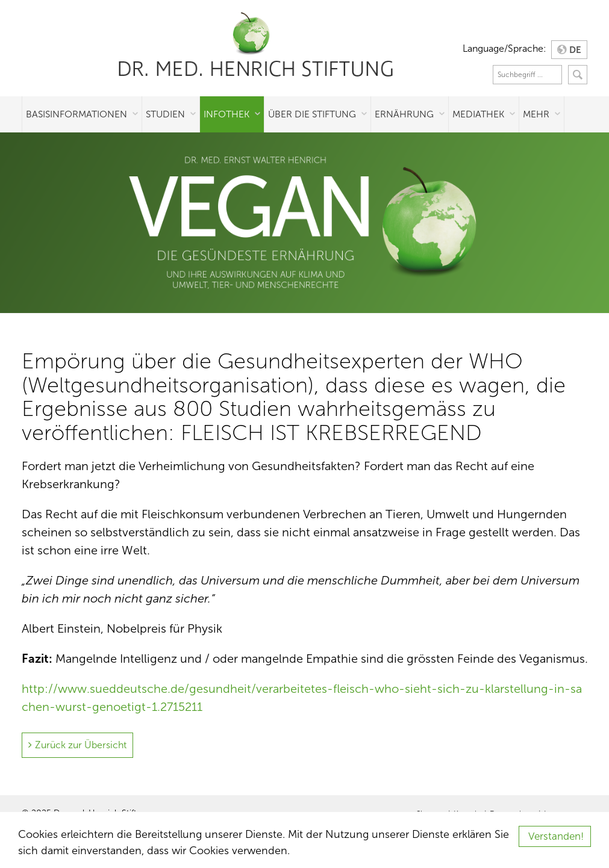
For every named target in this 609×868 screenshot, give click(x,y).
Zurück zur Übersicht (81, 745)
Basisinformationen (77, 114)
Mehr (536, 114)
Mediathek (478, 114)
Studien (165, 114)
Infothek (226, 114)
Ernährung (404, 114)
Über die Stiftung (312, 114)
